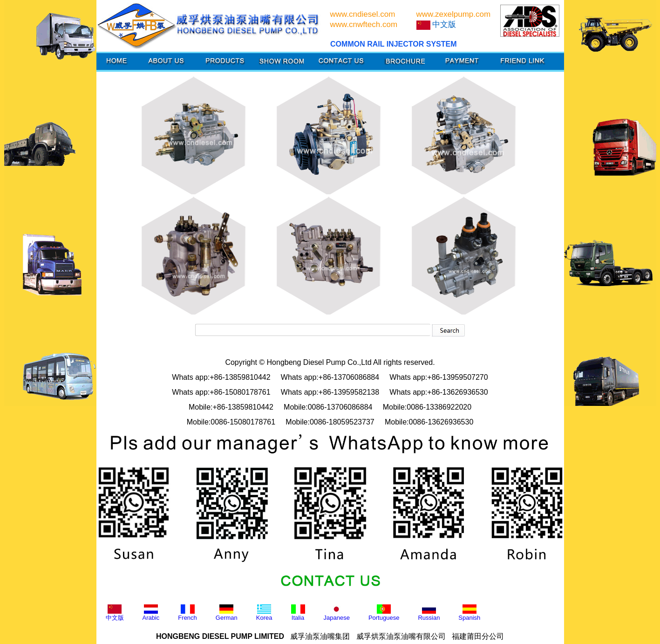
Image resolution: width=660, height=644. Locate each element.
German (227, 613)
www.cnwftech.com (364, 24)
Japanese (337, 613)
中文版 (115, 613)
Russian (429, 613)
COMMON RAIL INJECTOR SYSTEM (393, 44)
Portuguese (384, 613)
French (187, 613)
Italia (298, 613)
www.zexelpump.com (454, 14)
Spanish (469, 613)
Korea (264, 613)
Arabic (151, 613)
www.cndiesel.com (363, 14)
